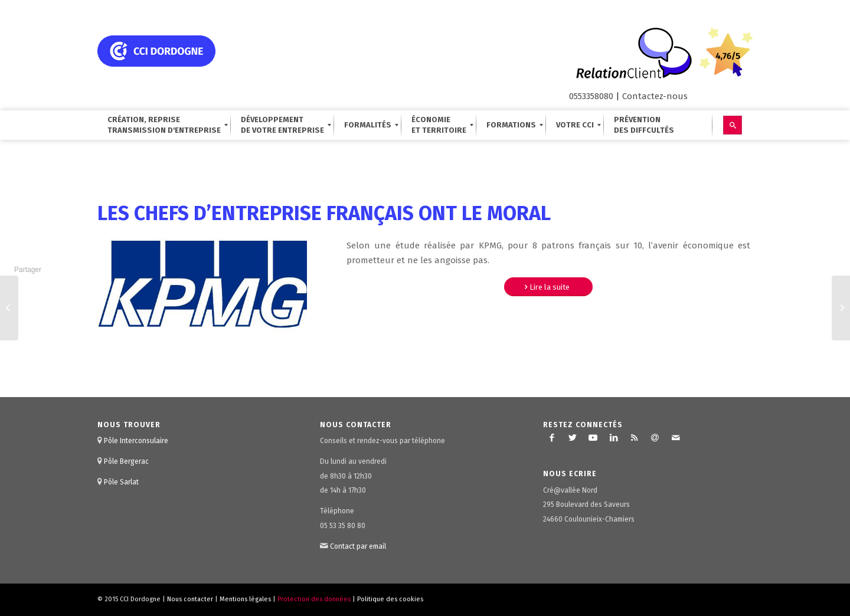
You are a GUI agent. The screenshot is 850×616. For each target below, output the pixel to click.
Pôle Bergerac (126, 461)
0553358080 (591, 96)
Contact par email (358, 546)
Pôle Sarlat (121, 482)
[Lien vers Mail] (676, 438)
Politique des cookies (390, 599)
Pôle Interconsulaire (136, 441)
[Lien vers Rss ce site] (635, 438)
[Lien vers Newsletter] (655, 438)
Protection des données (314, 599)
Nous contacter (190, 599)
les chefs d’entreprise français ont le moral (324, 213)
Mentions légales (245, 599)
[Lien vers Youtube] (593, 438)
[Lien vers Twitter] (573, 438)
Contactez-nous (655, 96)
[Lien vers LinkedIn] (614, 438)
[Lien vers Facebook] (552, 438)
